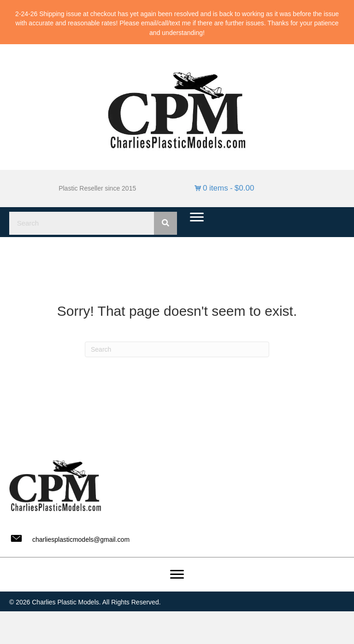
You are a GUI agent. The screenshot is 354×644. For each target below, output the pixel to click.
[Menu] (197, 217)
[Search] (177, 349)
